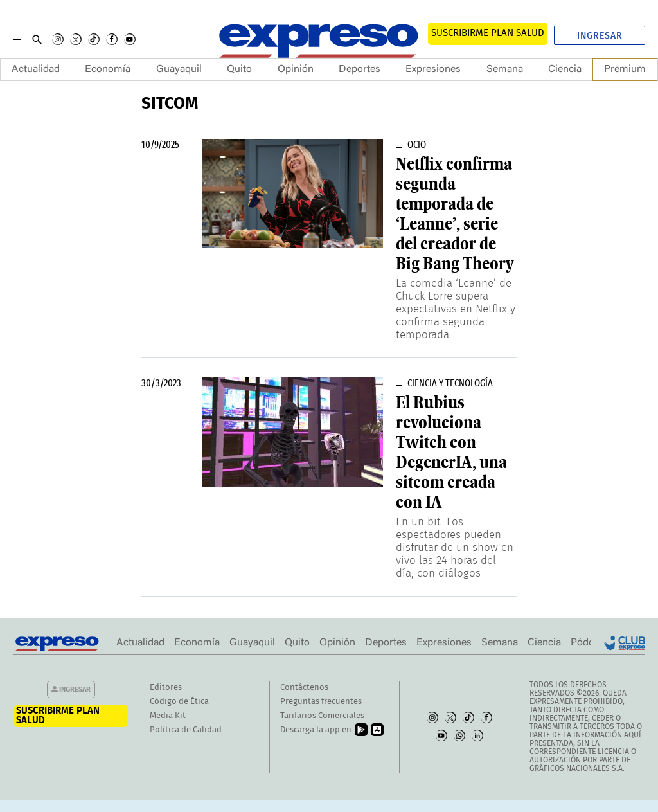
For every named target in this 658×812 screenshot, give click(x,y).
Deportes (360, 69)
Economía (108, 69)
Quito (239, 69)
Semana (505, 69)
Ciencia (565, 69)
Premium (625, 69)
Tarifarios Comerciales (322, 716)
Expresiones (433, 69)
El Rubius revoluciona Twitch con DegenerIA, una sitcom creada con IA (451, 452)
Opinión (296, 69)
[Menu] (17, 39)
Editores (166, 688)
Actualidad (36, 69)
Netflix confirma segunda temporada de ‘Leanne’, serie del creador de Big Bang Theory (455, 214)
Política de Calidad (186, 730)
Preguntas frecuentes (321, 702)
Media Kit (168, 716)
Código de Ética (179, 702)
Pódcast (589, 643)
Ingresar (600, 36)
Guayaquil (179, 69)
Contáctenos (304, 688)
